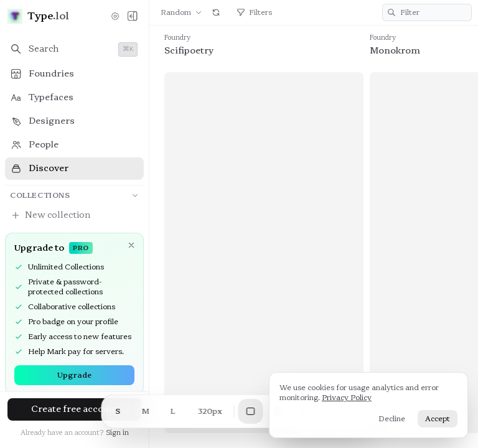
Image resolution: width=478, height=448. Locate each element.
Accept (438, 419)
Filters (254, 12)
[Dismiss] (131, 245)
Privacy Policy (347, 398)
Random (181, 12)
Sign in (117, 433)
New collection (51, 215)
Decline (392, 419)
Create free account (75, 409)
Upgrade (74, 375)
